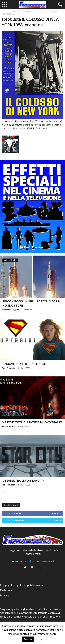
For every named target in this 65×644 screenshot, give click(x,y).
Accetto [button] (28, 639)
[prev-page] (3, 491)
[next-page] (8, 491)
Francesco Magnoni (11, 310)
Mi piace (57, 513)
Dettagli (39, 639)
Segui (58, 521)
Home (4, 11)
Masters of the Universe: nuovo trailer (32, 422)
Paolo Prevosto (8, 368)
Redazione (6, 590)
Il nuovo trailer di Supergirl (24, 364)
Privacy (5, 595)
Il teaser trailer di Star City (23, 481)
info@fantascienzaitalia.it (40, 561)
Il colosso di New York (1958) (21, 11)
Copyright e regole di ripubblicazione (22, 585)
